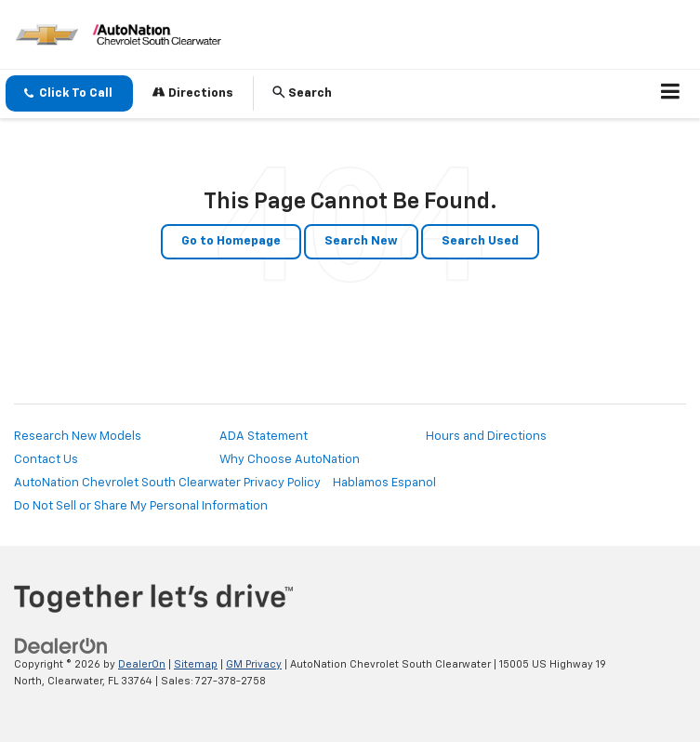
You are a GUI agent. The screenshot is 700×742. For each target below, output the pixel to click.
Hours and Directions (486, 437)
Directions (193, 93)
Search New (361, 241)
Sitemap (196, 664)
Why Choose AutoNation (290, 460)
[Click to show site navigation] (671, 94)
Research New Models (78, 437)
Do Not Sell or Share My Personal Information (141, 506)
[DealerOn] (61, 646)
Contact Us (46, 460)
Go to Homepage (231, 241)
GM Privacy (254, 664)
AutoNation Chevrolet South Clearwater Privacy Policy (167, 483)
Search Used (480, 241)
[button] (69, 93)
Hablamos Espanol (384, 483)
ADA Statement (264, 437)
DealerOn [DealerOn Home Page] (142, 664)
